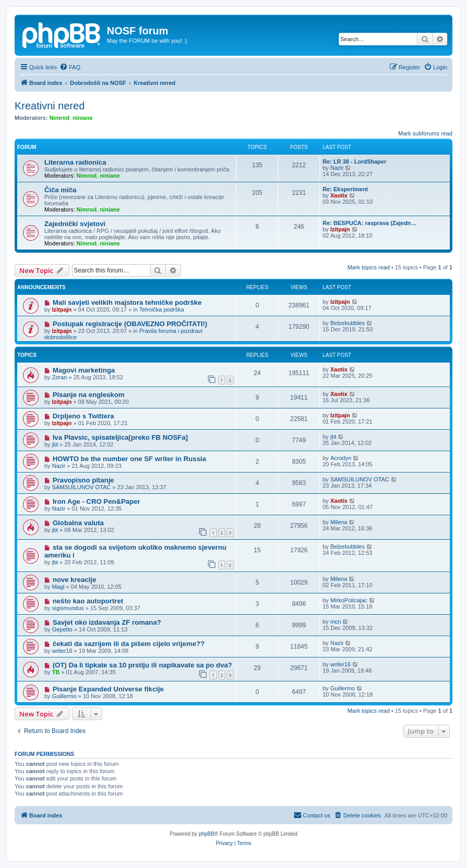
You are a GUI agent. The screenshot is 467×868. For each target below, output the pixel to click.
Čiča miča (60, 190)
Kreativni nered (50, 106)
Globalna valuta (78, 523)
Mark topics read (368, 267)
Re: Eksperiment (345, 189)
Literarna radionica (75, 162)
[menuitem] (70, 67)
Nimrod (60, 118)
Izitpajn (340, 229)
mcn (336, 622)
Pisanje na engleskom (89, 395)
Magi (58, 587)
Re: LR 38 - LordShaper (354, 162)
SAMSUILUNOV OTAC (82, 487)
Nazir (337, 168)
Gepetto (62, 629)
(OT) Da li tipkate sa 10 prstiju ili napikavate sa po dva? (142, 665)
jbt (55, 444)
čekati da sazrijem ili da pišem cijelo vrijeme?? (129, 644)
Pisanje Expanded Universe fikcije (108, 689)
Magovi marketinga (84, 370)
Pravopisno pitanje (83, 480)
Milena (339, 522)
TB (56, 672)
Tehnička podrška (162, 309)
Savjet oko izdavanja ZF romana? (107, 622)
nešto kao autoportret (88, 601)
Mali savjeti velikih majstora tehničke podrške (127, 302)
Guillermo (64, 696)
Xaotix (339, 195)
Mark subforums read (425, 133)
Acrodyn (341, 458)
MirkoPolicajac (349, 600)
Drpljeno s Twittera (83, 416)
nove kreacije (75, 580)
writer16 (62, 651)
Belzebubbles (348, 323)
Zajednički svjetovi (75, 224)
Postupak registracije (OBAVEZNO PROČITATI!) (130, 324)
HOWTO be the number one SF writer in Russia (129, 459)
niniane (83, 118)
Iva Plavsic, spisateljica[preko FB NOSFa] (120, 437)
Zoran (60, 377)
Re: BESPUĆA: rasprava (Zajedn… (370, 223)
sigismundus (68, 608)
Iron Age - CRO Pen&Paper (96, 501)
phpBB (206, 834)
